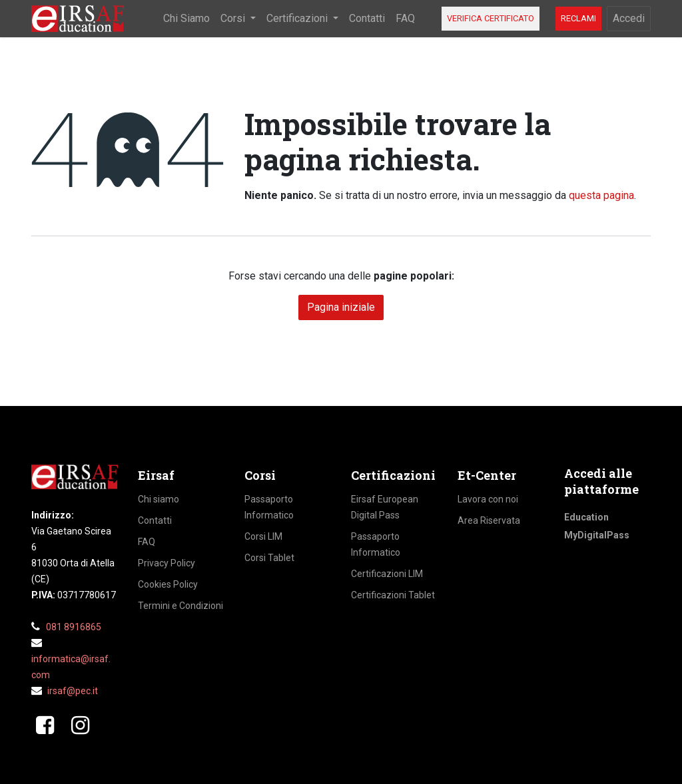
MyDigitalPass (597, 535)
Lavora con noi (488, 499)
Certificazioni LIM (387, 574)
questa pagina (601, 195)
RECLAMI (578, 18)
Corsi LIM (263, 536)
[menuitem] (186, 19)
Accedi (629, 18)
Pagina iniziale (341, 307)
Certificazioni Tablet (393, 595)
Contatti (155, 520)
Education (586, 517)
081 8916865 (74, 627)
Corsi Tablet (269, 558)
